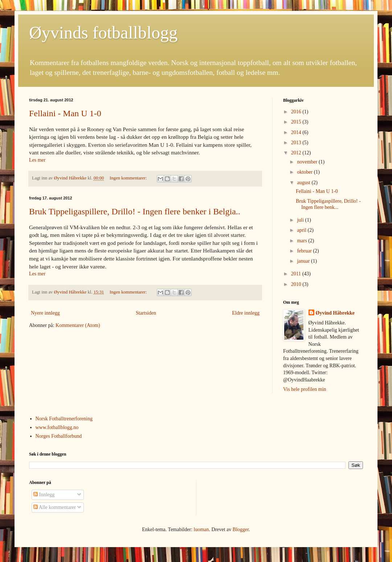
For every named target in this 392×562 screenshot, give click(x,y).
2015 (297, 122)
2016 (297, 112)
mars (303, 241)
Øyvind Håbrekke (335, 313)
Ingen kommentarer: (129, 178)
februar (305, 251)
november (308, 162)
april (302, 230)
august (304, 183)
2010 (297, 284)
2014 (297, 132)
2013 (297, 143)
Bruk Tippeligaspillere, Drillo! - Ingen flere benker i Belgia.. (135, 211)
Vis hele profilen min (305, 389)
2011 (297, 274)
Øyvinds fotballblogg (103, 33)
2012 (297, 153)
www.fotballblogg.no (57, 427)
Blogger (241, 529)
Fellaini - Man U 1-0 (65, 113)
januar (304, 261)
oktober (305, 172)
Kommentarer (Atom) (78, 325)
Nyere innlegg (45, 313)
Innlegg (44, 495)
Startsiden (146, 313)
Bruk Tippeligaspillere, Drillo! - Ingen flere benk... (328, 204)
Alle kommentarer (55, 507)
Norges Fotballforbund (59, 436)
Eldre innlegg (246, 313)
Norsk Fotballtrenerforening (64, 419)
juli (301, 220)
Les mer (37, 160)
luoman (201, 529)
